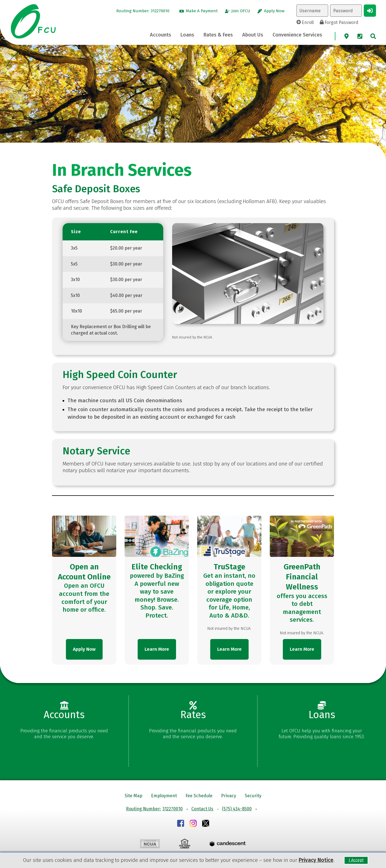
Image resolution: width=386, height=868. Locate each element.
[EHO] (185, 844)
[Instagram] (193, 824)
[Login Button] (370, 11)
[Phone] (360, 36)
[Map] (347, 36)
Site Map (133, 796)
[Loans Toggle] (187, 35)
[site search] (373, 36)
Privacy (229, 796)
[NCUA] (150, 845)
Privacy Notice (316, 860)
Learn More (157, 649)
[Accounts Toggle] (160, 35)
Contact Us (202, 809)
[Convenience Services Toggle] (297, 35)
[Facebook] (181, 824)
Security (253, 796)
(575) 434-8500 (237, 809)
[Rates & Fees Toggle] (218, 35)
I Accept (356, 860)
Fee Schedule (199, 796)
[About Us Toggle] (253, 35)
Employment (164, 796)
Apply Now (84, 649)
